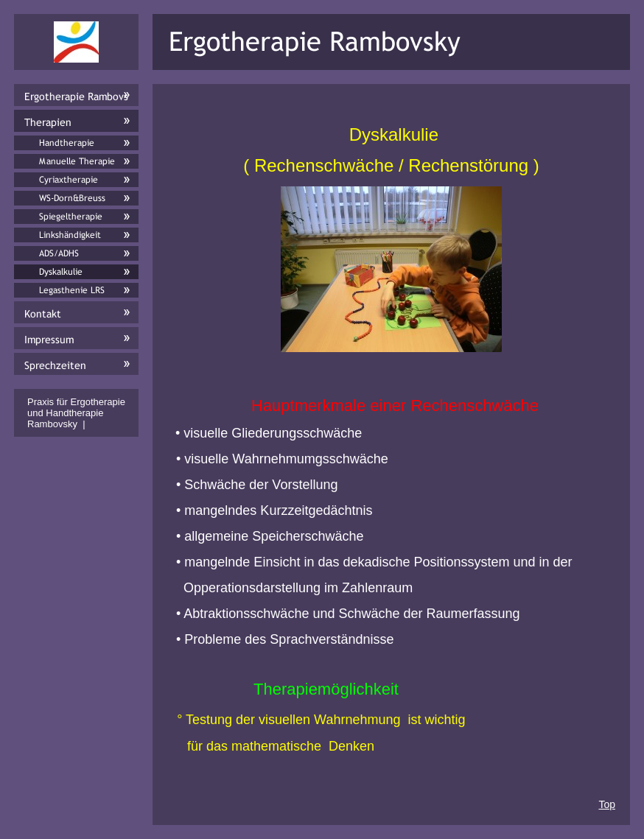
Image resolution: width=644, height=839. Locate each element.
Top (607, 804)
